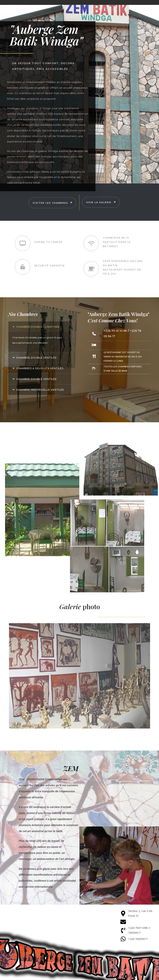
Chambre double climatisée (38, 327)
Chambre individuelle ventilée (40, 390)
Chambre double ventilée (37, 358)
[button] (40, 327)
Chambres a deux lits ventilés (40, 368)
